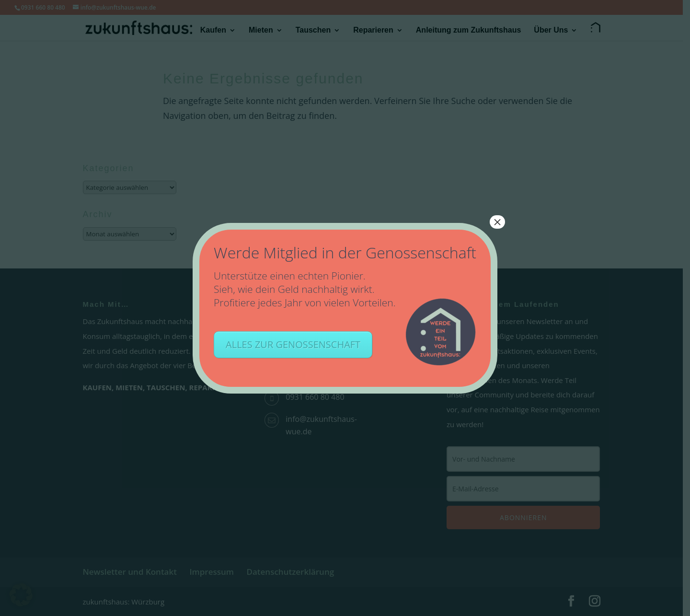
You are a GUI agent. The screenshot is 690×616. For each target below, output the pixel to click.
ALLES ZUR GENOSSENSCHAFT (293, 344)
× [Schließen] (497, 222)
